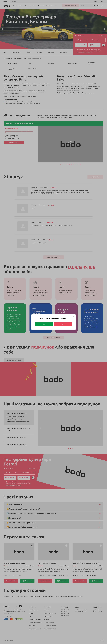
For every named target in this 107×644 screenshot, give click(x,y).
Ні (63, 324)
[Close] (74, 316)
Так (44, 324)
